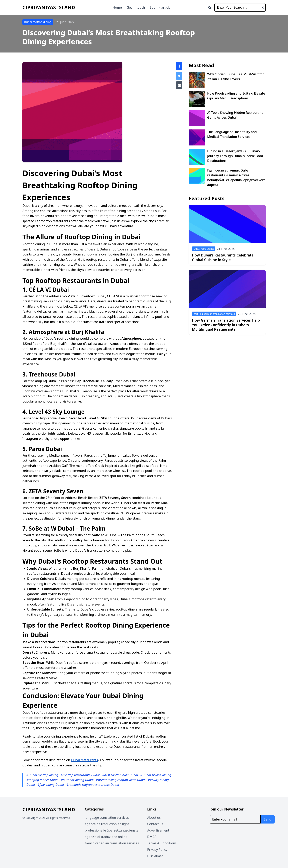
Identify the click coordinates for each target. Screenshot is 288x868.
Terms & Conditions (162, 843)
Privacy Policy (157, 850)
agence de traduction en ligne (107, 824)
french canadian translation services (112, 843)
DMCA (152, 837)
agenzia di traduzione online (106, 837)
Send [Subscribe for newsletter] (268, 819)
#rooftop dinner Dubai (43, 780)
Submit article (160, 7)
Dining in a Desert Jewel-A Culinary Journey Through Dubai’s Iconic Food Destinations (235, 156)
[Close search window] (263, 7)
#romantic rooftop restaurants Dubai (93, 785)
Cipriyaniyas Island (49, 7)
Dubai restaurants (84, 760)
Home (117, 7)
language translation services (107, 818)
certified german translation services (214, 314)
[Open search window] (210, 7)
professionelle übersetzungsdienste (112, 830)
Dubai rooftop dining (38, 22)
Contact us (155, 824)
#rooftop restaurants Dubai (80, 775)
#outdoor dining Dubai (78, 780)
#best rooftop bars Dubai (120, 775)
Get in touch (136, 7)
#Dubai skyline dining (156, 775)
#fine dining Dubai (51, 785)
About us (154, 818)
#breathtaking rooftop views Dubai (121, 780)
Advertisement (158, 830)
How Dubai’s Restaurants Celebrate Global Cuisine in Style (223, 257)
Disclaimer (155, 856)
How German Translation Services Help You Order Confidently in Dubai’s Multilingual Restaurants (226, 325)
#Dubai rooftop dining (43, 775)
